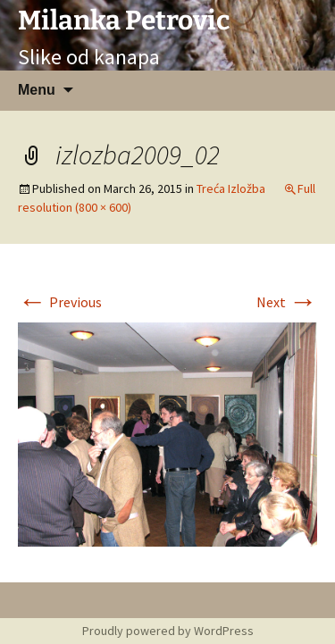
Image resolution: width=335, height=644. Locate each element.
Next (287, 302)
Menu (37, 90)
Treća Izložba (231, 188)
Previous (60, 302)
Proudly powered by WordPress (168, 631)
